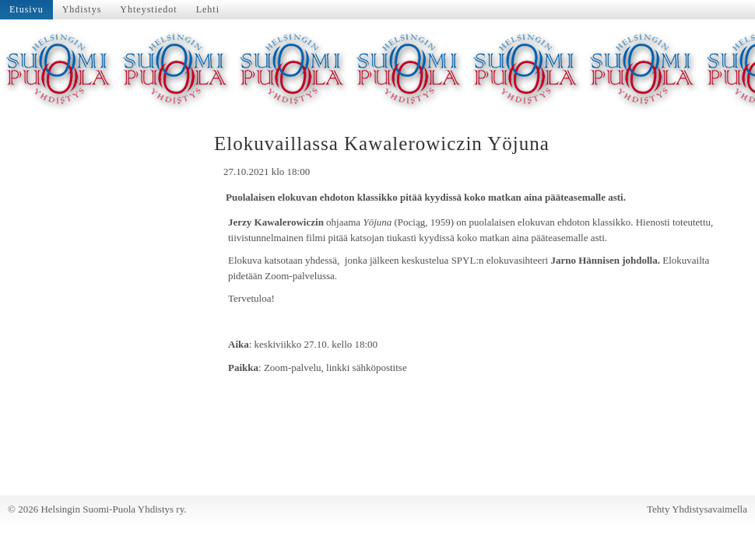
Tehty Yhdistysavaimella (697, 509)
